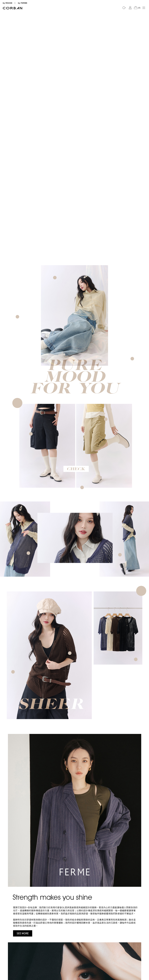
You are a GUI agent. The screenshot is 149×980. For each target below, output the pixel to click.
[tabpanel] (75, 11)
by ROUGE (8, 3)
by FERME (23, 3)
